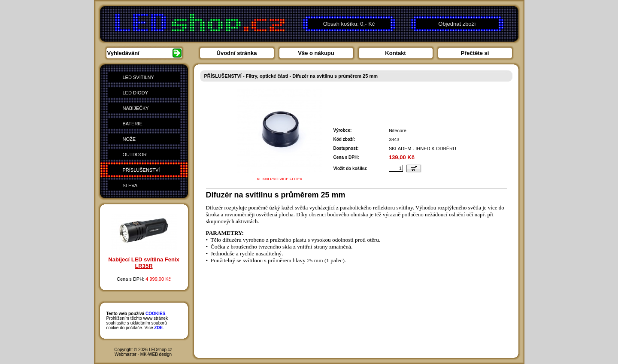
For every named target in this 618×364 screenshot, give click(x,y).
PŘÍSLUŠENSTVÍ (141, 170)
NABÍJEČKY (136, 108)
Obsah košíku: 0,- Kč (349, 24)
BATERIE (133, 124)
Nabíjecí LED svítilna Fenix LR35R (144, 263)
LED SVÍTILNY (138, 77)
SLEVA (130, 185)
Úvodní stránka (237, 53)
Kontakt (395, 53)
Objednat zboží (457, 24)
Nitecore (398, 130)
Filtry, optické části (267, 76)
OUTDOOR (135, 155)
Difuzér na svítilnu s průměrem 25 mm (335, 76)
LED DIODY (135, 93)
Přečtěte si (475, 53)
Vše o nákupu (316, 53)
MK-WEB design (156, 354)
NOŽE (129, 139)
